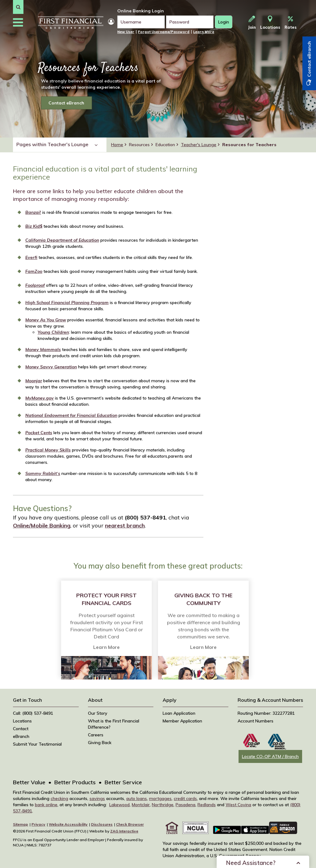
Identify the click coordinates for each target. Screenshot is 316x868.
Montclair (141, 805)
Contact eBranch (66, 103)
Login (225, 23)
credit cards (185, 798)
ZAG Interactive (124, 831)
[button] (18, 7)
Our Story (98, 713)
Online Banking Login (141, 11)
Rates (291, 23)
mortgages (160, 798)
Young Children (53, 332)
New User (126, 32)
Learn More (204, 32)
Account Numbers (256, 721)
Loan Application (179, 713)
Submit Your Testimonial (37, 744)
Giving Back (100, 743)
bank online (46, 805)
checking (59, 798)
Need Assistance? (251, 856)
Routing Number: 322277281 (266, 713)
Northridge (163, 805)
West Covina (238, 805)
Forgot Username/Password (164, 32)
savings (97, 798)
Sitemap (21, 824)
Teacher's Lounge (199, 145)
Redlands (207, 805)
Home (117, 145)
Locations (270, 23)
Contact (21, 729)
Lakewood (119, 805)
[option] (106, 629)
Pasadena (185, 805)
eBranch (21, 736)
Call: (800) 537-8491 (33, 713)
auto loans (137, 798)
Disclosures (102, 824)
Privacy (38, 824)
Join (252, 23)
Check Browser (130, 824)
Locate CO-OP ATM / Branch (270, 756)
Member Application (182, 721)
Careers (96, 735)
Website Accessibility (68, 824)
